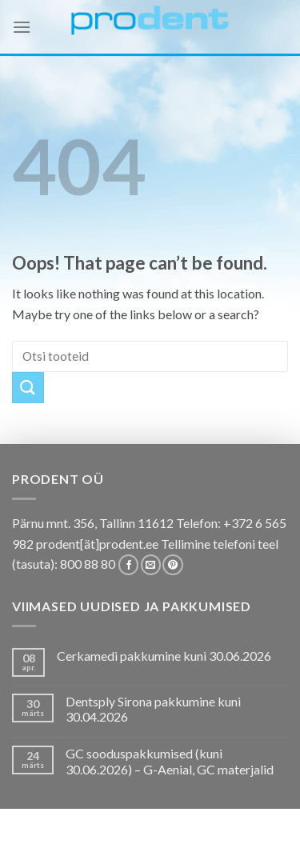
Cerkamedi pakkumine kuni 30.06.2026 (164, 656)
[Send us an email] (151, 565)
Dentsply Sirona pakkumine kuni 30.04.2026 (153, 709)
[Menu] (22, 27)
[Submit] (28, 388)
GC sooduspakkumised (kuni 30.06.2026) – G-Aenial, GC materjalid (170, 761)
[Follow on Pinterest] (172, 565)
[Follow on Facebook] (128, 565)
